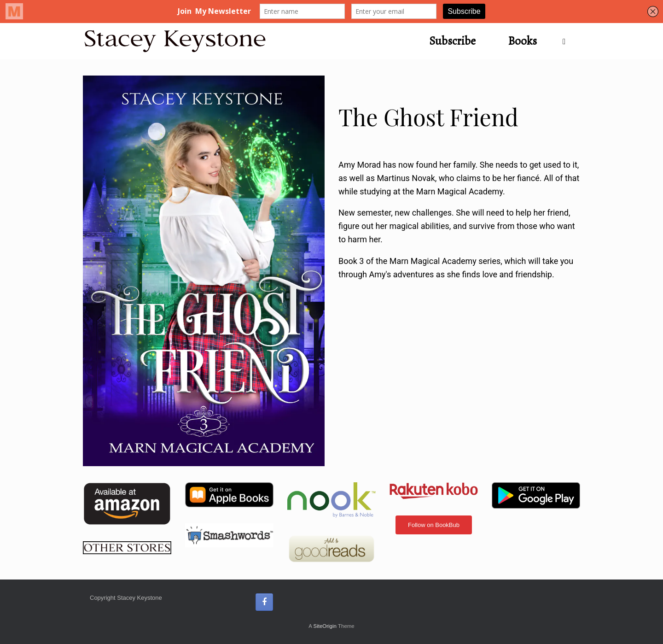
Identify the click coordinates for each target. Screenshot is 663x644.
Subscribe (452, 41)
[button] (567, 41)
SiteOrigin (325, 626)
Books (522, 41)
